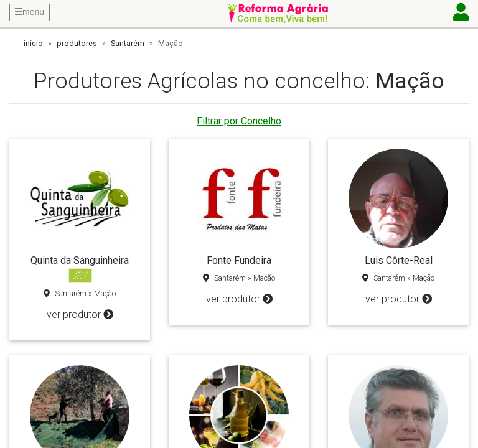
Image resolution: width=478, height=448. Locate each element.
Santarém (128, 43)
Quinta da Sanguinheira (80, 260)
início (33, 43)
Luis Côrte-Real (399, 260)
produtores (77, 43)
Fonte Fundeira (239, 260)
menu (30, 12)
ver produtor (80, 315)
